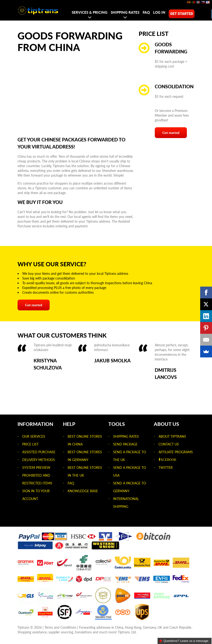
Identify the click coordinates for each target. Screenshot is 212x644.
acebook (168, 460)
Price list (30, 444)
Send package (125, 444)
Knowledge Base (83, 491)
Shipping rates (125, 12)
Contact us (169, 444)
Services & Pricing (90, 12)
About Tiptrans (172, 436)
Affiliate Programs (176, 452)
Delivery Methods (39, 460)
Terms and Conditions (60, 627)
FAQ (146, 12)
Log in (159, 12)
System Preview (36, 468)
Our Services (34, 436)
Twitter (166, 468)
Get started (182, 14)
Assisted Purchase (39, 452)
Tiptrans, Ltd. (127, 632)
